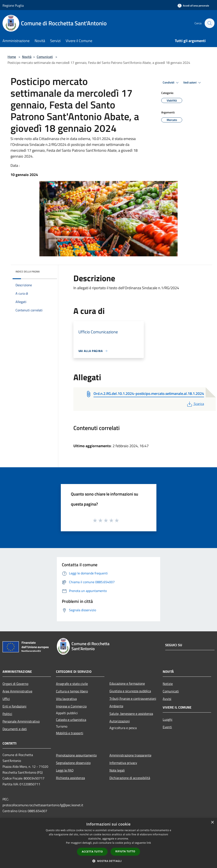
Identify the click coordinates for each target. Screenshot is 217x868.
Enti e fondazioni (14, 706)
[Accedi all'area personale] (193, 6)
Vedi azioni (193, 83)
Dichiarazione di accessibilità (130, 778)
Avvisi (167, 699)
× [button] (212, 822)
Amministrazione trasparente (130, 755)
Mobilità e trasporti (70, 733)
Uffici (6, 699)
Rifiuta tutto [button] (125, 851)
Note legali (117, 770)
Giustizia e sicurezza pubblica (130, 691)
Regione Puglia (13, 5)
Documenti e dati (15, 729)
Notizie (168, 684)
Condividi (171, 83)
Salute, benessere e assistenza (131, 714)
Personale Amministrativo (21, 721)
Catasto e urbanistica (71, 720)
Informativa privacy (123, 763)
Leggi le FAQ (65, 770)
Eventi (167, 727)
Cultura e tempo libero (72, 691)
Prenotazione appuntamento (76, 755)
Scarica (195, 404)
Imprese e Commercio (71, 706)
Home (12, 57)
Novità (27, 57)
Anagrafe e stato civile (72, 684)
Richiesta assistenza (70, 778)
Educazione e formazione (127, 683)
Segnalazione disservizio (73, 763)
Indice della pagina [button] (28, 272)
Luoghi (168, 719)
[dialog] (108, 843)
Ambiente (116, 706)
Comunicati (45, 57)
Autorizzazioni (120, 721)
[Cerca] (209, 23)
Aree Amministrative (17, 691)
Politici (7, 714)
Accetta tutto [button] (92, 852)
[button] (109, 861)
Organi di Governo (15, 684)
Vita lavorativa (66, 699)
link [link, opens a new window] (149, 843)
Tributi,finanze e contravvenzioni (133, 699)
